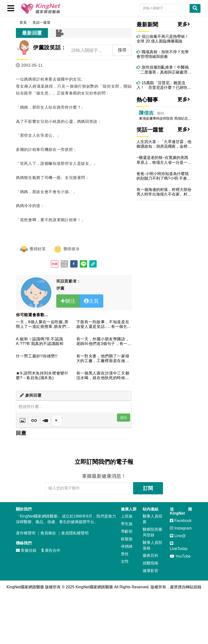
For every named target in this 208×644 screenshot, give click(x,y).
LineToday (179, 546)
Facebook (181, 521)
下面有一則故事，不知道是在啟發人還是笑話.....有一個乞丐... (103, 325)
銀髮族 (127, 539)
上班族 (127, 516)
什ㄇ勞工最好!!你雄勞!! (37, 356)
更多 (184, 24)
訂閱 (148, 488)
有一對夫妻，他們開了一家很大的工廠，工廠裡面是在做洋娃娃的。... (103, 359)
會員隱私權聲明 (75, 533)
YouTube (180, 556)
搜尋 (122, 50)
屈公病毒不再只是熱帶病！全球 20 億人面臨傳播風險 (162, 39)
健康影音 (150, 571)
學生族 (127, 524)
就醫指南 (150, 563)
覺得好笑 (33, 249)
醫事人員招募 (152, 519)
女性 (125, 561)
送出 (124, 417)
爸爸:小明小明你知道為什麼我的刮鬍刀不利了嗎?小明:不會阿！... (162, 176)
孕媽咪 (127, 546)
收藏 (55, 264)
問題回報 (64, 264)
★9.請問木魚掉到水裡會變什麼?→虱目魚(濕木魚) (42, 375)
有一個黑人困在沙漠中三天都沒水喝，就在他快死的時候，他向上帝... (103, 376)
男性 (125, 554)
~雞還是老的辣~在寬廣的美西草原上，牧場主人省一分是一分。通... (162, 160)
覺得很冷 (67, 249)
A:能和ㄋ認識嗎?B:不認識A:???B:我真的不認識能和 (40, 341)
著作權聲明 (26, 533)
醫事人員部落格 (152, 545)
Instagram (181, 528)
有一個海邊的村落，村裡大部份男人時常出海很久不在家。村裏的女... (164, 192)
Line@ (178, 536)
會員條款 (48, 533)
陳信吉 (146, 113)
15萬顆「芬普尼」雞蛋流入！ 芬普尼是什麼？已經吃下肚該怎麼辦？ (164, 85)
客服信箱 (26, 550)
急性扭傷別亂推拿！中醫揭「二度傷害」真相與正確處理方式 (164, 70)
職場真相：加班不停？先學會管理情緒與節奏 (162, 54)
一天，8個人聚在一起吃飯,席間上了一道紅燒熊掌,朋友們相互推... (43, 325)
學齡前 (127, 531)
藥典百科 (150, 556)
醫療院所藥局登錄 (152, 532)
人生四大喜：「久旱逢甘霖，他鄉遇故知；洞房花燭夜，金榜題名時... (164, 144)
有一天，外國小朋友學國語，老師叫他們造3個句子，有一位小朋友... (104, 342)
